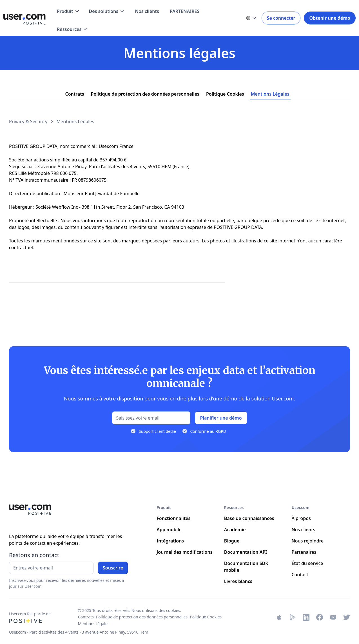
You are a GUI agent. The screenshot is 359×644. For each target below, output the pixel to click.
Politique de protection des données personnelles (142, 617)
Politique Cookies (206, 617)
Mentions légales (94, 624)
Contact (300, 575)
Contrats (86, 617)
